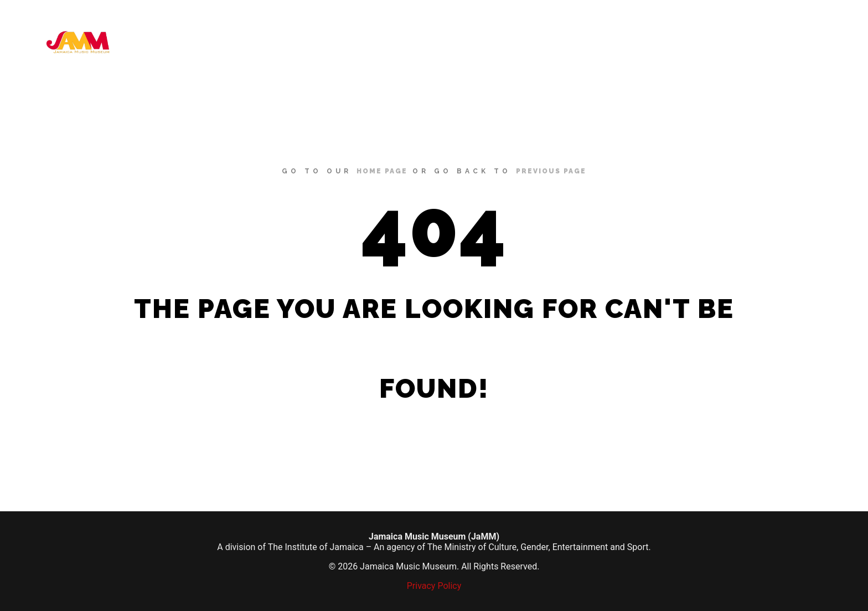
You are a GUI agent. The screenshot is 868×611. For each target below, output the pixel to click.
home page (382, 171)
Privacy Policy (434, 586)
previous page (551, 171)
